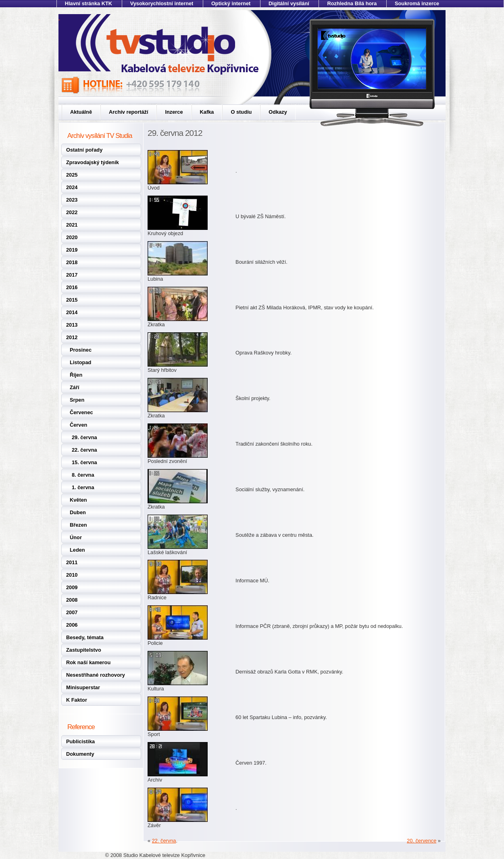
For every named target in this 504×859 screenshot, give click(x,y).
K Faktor (77, 700)
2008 (72, 600)
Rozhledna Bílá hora (352, 3)
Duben (78, 512)
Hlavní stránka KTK (89, 3)
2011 (72, 562)
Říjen (76, 375)
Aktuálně (81, 112)
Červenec (81, 412)
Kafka (207, 112)
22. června (84, 450)
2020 (72, 237)
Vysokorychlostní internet (162, 3)
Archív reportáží (128, 112)
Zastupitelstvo (84, 650)
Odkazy (278, 112)
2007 (72, 612)
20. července (422, 841)
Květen (78, 500)
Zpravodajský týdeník (93, 162)
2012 (72, 337)
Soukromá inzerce (417, 3)
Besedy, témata (85, 637)
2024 (72, 187)
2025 (72, 175)
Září (74, 387)
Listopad (80, 362)
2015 (72, 300)
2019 (72, 250)
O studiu (241, 112)
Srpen (77, 400)
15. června (84, 462)
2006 (72, 625)
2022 (72, 212)
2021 (72, 225)
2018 (72, 262)
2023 (72, 200)
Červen (78, 425)
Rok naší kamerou (88, 662)
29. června (84, 437)
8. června (83, 475)
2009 (72, 587)
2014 (72, 312)
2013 (72, 325)
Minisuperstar (83, 687)
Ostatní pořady (84, 150)
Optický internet (231, 3)
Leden (77, 550)
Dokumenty (80, 754)
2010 (72, 575)
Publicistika (80, 741)
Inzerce (174, 112)
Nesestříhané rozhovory (96, 675)
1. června (83, 487)
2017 (72, 275)
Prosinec (81, 350)
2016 (72, 287)
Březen (78, 525)
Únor (76, 537)
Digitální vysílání (289, 3)
